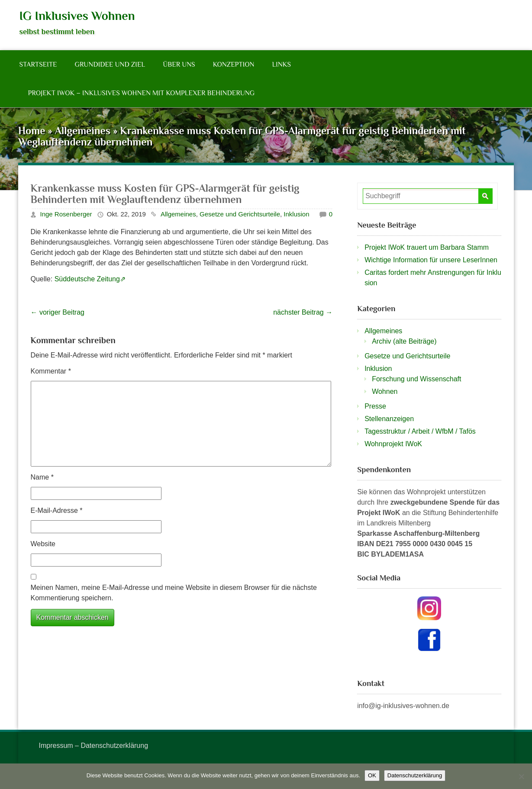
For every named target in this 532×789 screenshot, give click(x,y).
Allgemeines (83, 130)
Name (42, 477)
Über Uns (179, 64)
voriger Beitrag (58, 312)
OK (372, 775)
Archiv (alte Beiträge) (404, 341)
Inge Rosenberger (66, 214)
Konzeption (234, 64)
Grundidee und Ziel (110, 64)
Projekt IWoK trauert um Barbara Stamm (427, 247)
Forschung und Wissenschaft (416, 379)
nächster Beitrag (303, 312)
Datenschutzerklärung (415, 775)
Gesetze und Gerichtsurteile (240, 214)
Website (43, 544)
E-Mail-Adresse (57, 510)
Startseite (38, 64)
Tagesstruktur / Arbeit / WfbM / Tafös (420, 431)
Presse (375, 406)
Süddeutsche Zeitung (87, 279)
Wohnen (385, 391)
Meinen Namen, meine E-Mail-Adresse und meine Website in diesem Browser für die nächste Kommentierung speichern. (174, 593)
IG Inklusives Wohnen (77, 16)
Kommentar (51, 371)
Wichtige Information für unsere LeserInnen (431, 260)
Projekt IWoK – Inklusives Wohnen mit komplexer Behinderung (142, 93)
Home (32, 130)
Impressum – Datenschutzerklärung (94, 746)
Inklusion (296, 214)
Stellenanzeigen (389, 419)
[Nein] (521, 776)
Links (281, 64)
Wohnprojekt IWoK (393, 444)
